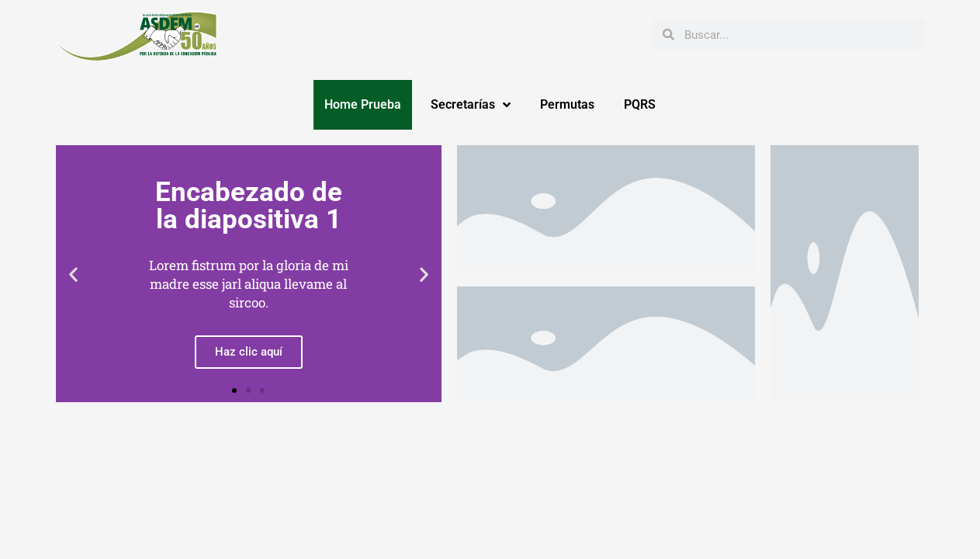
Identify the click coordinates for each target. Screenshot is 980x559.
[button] (73, 274)
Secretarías (471, 105)
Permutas (567, 104)
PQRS (640, 104)
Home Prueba (363, 104)
